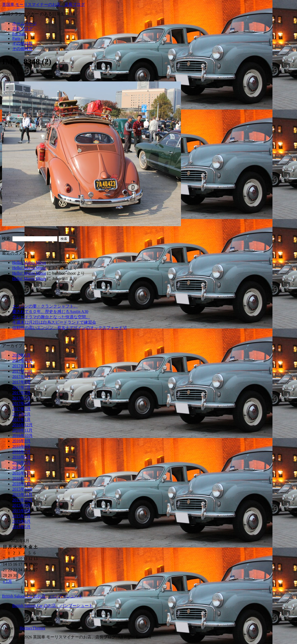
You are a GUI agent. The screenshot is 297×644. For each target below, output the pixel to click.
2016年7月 (21, 452)
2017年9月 (21, 377)
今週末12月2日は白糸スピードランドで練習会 (54, 322)
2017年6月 (21, 393)
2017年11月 (22, 366)
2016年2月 (21, 478)
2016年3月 (21, 473)
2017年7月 (21, 387)
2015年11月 (22, 495)
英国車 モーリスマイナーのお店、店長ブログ (43, 4)
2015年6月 (21, 521)
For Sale (19, 34)
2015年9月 (21, 505)
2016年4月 (21, 468)
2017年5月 (21, 398)
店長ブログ (22, 29)
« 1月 (7, 581)
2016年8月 (21, 446)
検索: (7, 239)
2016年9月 (21, 441)
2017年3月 (21, 409)
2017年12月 (22, 361)
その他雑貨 (22, 43)
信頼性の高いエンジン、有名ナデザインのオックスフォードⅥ (70, 328)
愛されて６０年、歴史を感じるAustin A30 (50, 312)
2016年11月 (22, 430)
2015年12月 (22, 489)
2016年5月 (21, 462)
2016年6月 (21, 457)
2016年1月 (21, 484)
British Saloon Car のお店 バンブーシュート (42, 596)
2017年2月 (21, 414)
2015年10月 (22, 500)
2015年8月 (21, 511)
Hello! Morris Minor (29, 263)
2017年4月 (21, 403)
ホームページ (25, 23)
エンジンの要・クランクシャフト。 (45, 306)
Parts (16, 38)
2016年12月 (22, 425)
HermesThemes (32, 628)
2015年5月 (21, 527)
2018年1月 (21, 355)
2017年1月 (21, 420)
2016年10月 (22, 436)
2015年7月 (21, 516)
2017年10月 (22, 371)
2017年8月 (21, 382)
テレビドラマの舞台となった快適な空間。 (51, 317)
